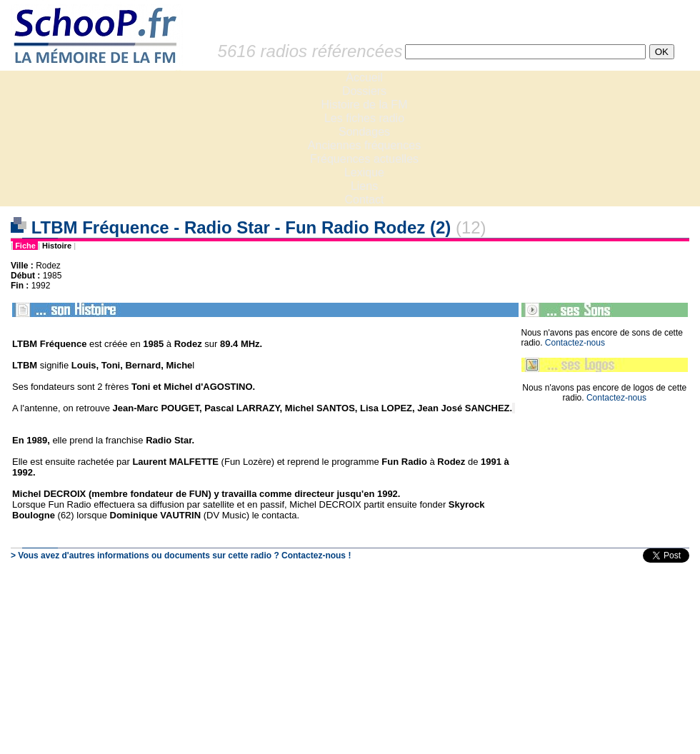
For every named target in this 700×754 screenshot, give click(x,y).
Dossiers (364, 91)
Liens (364, 186)
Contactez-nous (575, 343)
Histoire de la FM (365, 105)
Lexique (364, 172)
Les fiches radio (364, 118)
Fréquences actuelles (364, 159)
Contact (364, 200)
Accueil (364, 77)
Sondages (364, 132)
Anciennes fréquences (364, 145)
